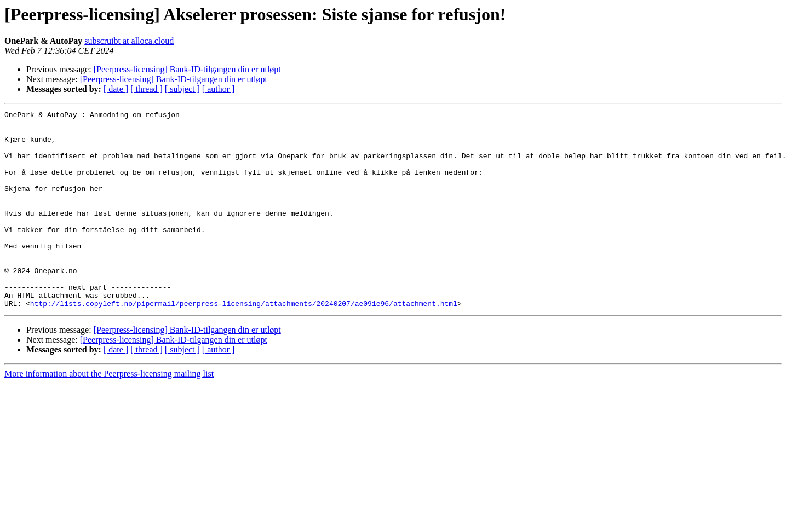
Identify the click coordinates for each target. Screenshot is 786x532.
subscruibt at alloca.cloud (129, 41)
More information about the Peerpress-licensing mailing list (109, 413)
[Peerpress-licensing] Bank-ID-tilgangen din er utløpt (187, 69)
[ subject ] (182, 89)
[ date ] (116, 89)
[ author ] (219, 89)
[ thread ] (147, 89)
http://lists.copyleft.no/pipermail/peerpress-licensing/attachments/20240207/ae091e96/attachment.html (244, 343)
